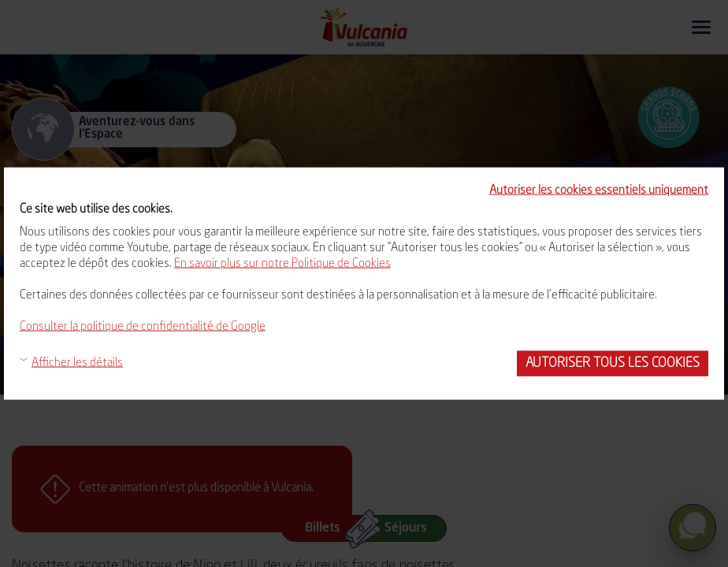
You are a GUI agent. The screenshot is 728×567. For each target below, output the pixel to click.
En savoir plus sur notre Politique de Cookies (282, 264)
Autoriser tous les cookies (613, 363)
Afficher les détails (77, 363)
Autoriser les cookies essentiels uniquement (599, 191)
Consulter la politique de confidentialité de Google (143, 327)
